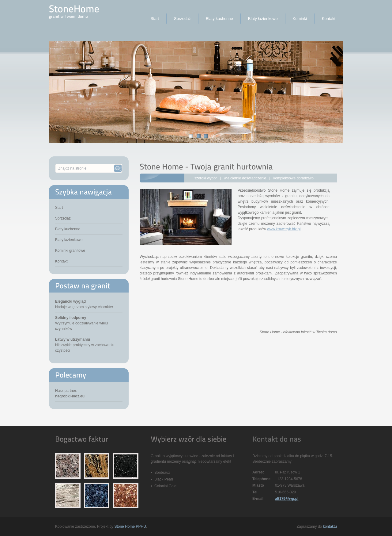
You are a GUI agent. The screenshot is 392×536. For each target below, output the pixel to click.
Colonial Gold (165, 486)
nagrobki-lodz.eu (70, 396)
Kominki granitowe (70, 251)
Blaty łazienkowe (69, 240)
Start (59, 208)
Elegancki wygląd (70, 301)
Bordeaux (162, 473)
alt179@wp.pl (287, 499)
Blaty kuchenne (68, 229)
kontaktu (330, 526)
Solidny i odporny (71, 318)
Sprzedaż (63, 218)
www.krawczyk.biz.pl (284, 229)
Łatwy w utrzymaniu (73, 339)
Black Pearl (164, 479)
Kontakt (61, 261)
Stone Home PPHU (130, 526)
